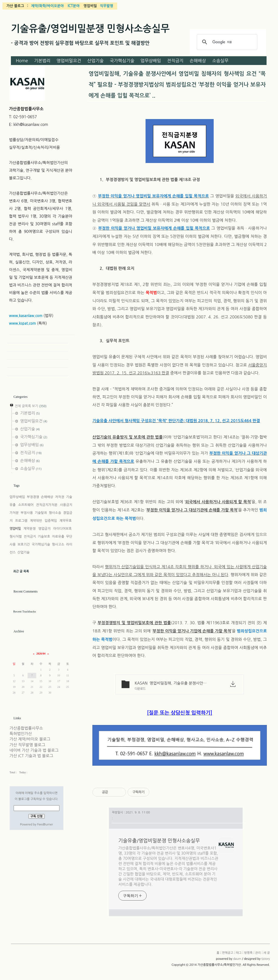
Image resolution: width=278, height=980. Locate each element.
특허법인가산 (21, 734)
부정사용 (27, 513)
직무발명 (106, 6)
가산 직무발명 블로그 (27, 745)
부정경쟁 (33, 497)
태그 (239, 953)
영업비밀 (15, 529)
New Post (37, 372)
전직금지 (175, 61)
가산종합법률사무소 (26, 728)
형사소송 (55, 513)
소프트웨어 (26, 505)
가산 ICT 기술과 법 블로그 (31, 756)
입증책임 (51, 521)
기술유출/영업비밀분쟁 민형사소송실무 (90, 29)
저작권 (60, 497)
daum (237, 959)
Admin (37, 364)
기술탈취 (41, 513)
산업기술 (95, 61)
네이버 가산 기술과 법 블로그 (34, 750)
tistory (266, 959)
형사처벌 (16, 537)
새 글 (267, 953)
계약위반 (36, 521)
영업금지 (45, 529)
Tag (37, 347)
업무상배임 (151, 61)
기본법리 (42, 61)
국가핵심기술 (122, 61)
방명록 (248, 953)
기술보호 (44, 537)
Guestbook (37, 356)
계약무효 (66, 521)
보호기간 (24, 544)
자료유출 (58, 537)
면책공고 (227, 953)
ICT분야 (73, 6)
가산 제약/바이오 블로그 (30, 739)
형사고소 (58, 544)
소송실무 (220, 61)
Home (22, 61)
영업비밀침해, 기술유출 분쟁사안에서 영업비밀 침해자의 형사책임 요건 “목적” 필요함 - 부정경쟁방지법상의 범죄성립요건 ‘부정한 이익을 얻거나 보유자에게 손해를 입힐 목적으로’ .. (177, 85)
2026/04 (41, 654)
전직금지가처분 (47, 505)
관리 (258, 953)
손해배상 (198, 61)
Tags (17, 485)
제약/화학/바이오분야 (47, 6)
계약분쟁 (30, 529)
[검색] (226, 42)
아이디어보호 (62, 529)
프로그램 (21, 521)
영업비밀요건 (69, 61)
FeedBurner (45, 824)
